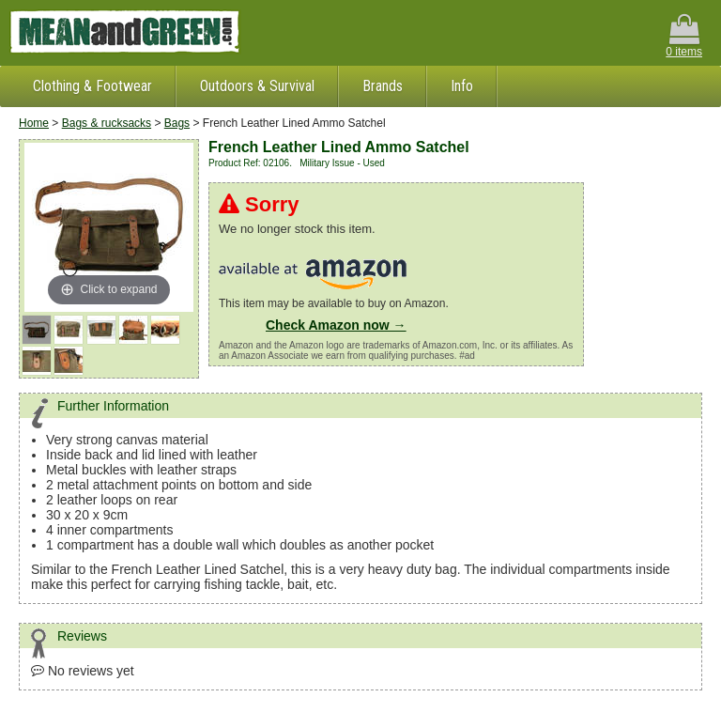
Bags (177, 123)
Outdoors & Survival (257, 86)
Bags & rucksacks (107, 123)
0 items (684, 36)
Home (34, 123)
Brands (383, 86)
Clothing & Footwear (92, 86)
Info (462, 86)
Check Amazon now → (336, 325)
